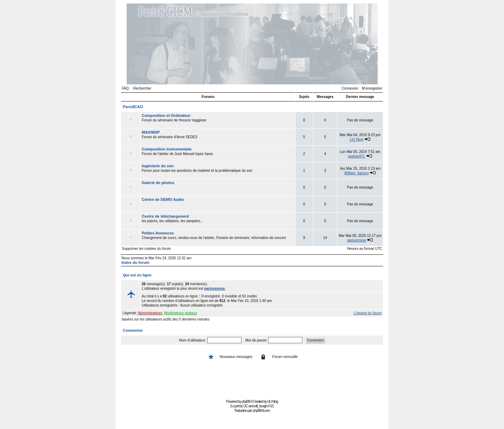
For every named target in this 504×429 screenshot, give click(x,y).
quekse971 (356, 156)
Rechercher (142, 88)
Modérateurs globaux (181, 313)
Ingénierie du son (158, 166)
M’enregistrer (372, 88)
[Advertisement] (252, 382)
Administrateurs (150, 313)
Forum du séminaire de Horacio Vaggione (218, 120)
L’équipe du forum (367, 313)
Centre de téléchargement (165, 216)
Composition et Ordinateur (166, 115)
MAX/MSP (151, 132)
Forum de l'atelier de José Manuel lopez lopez (218, 154)
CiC (246, 406)
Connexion (350, 88)
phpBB (246, 402)
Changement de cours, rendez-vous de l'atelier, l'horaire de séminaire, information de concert (218, 238)
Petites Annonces (158, 233)
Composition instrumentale (167, 149)
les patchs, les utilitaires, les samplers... (218, 221)
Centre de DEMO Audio (163, 199)
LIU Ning (356, 139)
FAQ (125, 88)
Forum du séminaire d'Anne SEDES (218, 137)
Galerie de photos (158, 183)
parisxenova (357, 240)
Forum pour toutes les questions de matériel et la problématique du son (218, 170)
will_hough (261, 406)
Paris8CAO (133, 107)
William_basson (356, 173)
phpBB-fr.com (262, 411)
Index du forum (135, 262)
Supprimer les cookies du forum (146, 249)
